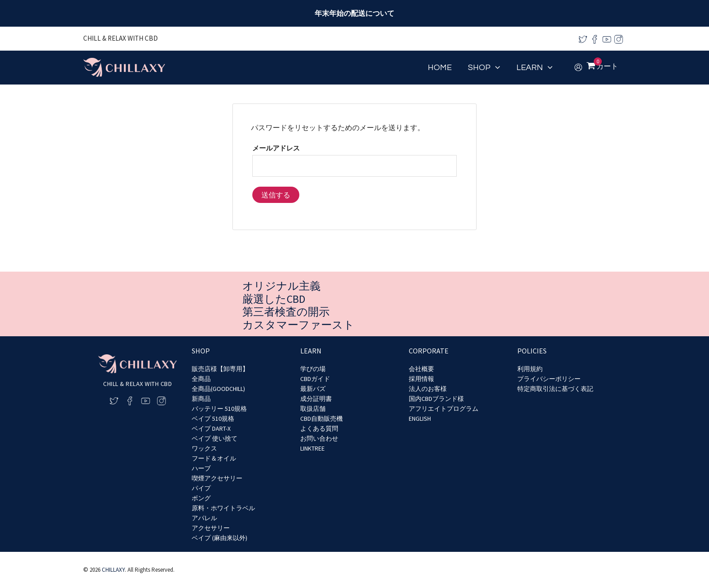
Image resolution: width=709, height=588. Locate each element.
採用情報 (421, 379)
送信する (276, 195)
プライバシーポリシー (549, 379)
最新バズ (313, 389)
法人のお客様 (428, 389)
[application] (495, 68)
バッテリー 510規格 (219, 409)
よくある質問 (319, 428)
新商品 (201, 399)
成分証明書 (316, 399)
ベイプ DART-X (211, 428)
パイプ (201, 488)
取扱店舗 (313, 409)
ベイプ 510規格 (213, 419)
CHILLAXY (113, 570)
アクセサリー (211, 528)
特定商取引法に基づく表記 (555, 389)
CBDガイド (315, 379)
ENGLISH (420, 419)
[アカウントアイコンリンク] (578, 67)
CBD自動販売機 (321, 419)
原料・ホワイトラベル (223, 508)
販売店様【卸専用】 (220, 369)
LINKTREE (312, 448)
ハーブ (201, 468)
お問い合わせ (319, 438)
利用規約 (530, 369)
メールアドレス (276, 148)
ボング (201, 498)
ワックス (204, 448)
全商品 (201, 379)
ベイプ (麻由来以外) (220, 538)
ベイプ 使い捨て (215, 438)
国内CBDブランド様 (436, 399)
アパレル (204, 518)
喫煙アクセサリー (217, 478)
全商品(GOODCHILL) (218, 389)
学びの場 (313, 369)
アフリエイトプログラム (444, 409)
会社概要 (421, 369)
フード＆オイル (214, 458)
